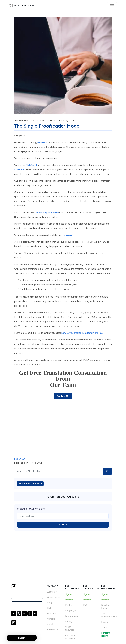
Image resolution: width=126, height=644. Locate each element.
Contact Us (63, 396)
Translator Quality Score (47, 212)
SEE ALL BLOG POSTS (31, 483)
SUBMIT (63, 525)
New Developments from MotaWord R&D (82, 333)
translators (20, 170)
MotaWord (43, 142)
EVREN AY (20, 459)
